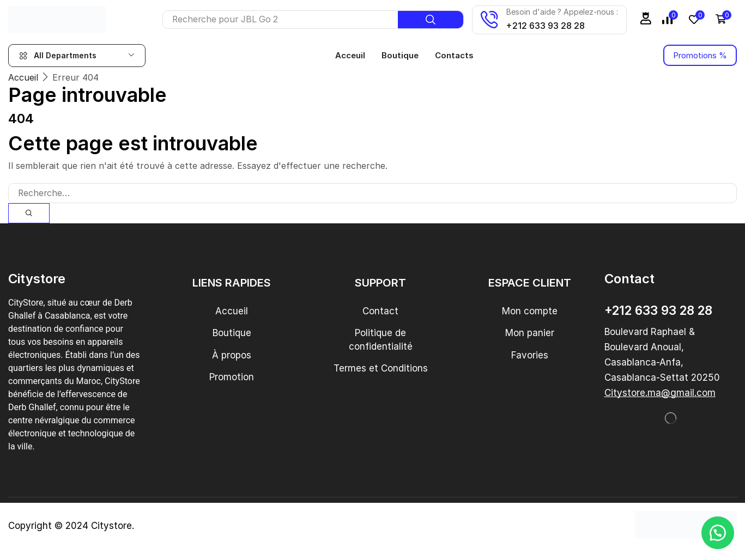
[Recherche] (431, 20)
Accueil (23, 77)
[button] (646, 19)
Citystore (111, 526)
